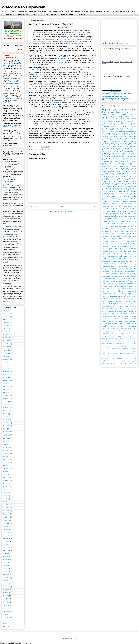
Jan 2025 (6, 356)
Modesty (112, 273)
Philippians (114, 130)
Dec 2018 (6, 578)
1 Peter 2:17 (88, 97)
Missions (113, 157)
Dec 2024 (6, 359)
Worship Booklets (131, 267)
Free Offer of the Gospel (111, 255)
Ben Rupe (133, 268)
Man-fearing (115, 238)
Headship (117, 290)
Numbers (124, 123)
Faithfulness (132, 190)
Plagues (112, 327)
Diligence (112, 237)
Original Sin (120, 310)
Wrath (126, 145)
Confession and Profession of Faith (126, 352)
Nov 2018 (6, 581)
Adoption (118, 170)
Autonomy (114, 350)
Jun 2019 (6, 560)
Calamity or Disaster (130, 302)
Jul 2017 (6, 623)
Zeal (128, 328)
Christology (106, 127)
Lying (123, 250)
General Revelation (123, 243)
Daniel (134, 333)
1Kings (130, 145)
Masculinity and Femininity (113, 292)
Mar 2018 (6, 605)
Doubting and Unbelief (129, 228)
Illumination (133, 337)
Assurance (127, 158)
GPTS (119, 337)
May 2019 (6, 563)
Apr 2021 (6, 493)
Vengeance (115, 205)
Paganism (133, 358)
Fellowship (116, 177)
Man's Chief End (114, 190)
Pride (116, 155)
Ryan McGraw (129, 312)
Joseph (104, 310)
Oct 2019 (6, 547)
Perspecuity (105, 360)
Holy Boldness (117, 307)
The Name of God (121, 347)
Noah (129, 358)
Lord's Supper (107, 172)
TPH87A (13, 125)
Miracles (112, 218)
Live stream (118, 116)
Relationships (111, 343)
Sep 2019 (6, 550)
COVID (134, 247)
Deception (111, 320)
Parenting (123, 143)
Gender (126, 322)
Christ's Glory (132, 143)
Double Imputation (117, 253)
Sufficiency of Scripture (110, 297)
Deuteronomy (107, 125)
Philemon (127, 310)
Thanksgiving (129, 218)
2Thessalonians (115, 217)
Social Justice (118, 260)
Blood (104, 332)
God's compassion (125, 278)
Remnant (129, 265)
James (104, 185)
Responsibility (125, 280)
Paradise (105, 327)
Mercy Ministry (106, 325)
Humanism (116, 357)
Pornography (132, 273)
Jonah (130, 237)
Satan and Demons (127, 203)
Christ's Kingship (124, 152)
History (122, 272)
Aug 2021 (6, 481)
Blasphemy (105, 270)
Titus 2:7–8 (64, 59)
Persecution (132, 127)
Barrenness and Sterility (124, 350)
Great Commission (108, 187)
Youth (116, 222)
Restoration (133, 280)
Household (105, 323)
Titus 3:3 (78, 42)
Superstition (106, 328)
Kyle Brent (107, 340)
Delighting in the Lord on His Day (114, 97)
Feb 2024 (6, 389)
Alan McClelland (118, 348)
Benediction (113, 233)
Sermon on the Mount (118, 267)
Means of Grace (123, 147)
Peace (134, 182)
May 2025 (6, 344)
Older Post (92, 206)
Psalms (133, 112)
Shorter (6, 87)
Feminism (133, 277)
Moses (113, 325)
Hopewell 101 (132, 148)
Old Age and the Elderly (129, 325)
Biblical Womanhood (131, 330)
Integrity (111, 308)
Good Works (132, 170)
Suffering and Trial (120, 122)
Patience (116, 265)
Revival (119, 192)
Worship (112, 138)
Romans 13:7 (79, 97)
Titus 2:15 (62, 57)
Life (135, 233)
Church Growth (118, 332)
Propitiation (118, 258)
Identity (128, 337)
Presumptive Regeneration (123, 342)
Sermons (36, 14)
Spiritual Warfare (131, 220)
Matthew (123, 114)
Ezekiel (104, 337)
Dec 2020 (6, 505)
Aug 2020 (6, 517)
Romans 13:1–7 (82, 73)
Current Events (132, 353)
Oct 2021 (6, 475)
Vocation (107, 217)
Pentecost (111, 258)
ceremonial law (118, 208)
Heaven (111, 155)
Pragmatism (111, 342)
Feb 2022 (6, 462)
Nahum (8, 166)
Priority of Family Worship (111, 92)
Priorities (134, 342)
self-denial (108, 348)
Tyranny (118, 328)
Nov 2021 (6, 472)
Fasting (120, 230)
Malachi (107, 358)
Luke (134, 118)
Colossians (105, 170)
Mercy (109, 177)
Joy (120, 155)
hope (129, 183)
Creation (124, 190)
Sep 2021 (6, 478)
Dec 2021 (6, 468)
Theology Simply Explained (116, 118)
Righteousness (115, 203)
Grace (124, 133)
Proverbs (8, 189)
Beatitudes (114, 262)
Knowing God (111, 310)
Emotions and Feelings (117, 335)
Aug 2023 (6, 408)
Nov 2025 (6, 326)
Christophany (109, 332)
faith (113, 133)
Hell (135, 155)
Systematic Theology (118, 363)
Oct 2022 (6, 438)
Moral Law (128, 157)
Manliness (120, 358)
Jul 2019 (6, 557)
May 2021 (6, 490)
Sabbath (127, 138)
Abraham (111, 302)
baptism (129, 132)
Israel (119, 210)
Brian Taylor (118, 302)
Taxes (114, 347)
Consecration (106, 193)
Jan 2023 (6, 429)
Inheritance (125, 290)
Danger (104, 355)
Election (120, 145)
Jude (135, 237)
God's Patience (121, 237)
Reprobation (117, 295)
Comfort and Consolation (128, 235)
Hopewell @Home (50, 14)
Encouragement (123, 262)
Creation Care (117, 303)
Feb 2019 (6, 572)
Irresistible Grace (124, 338)
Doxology (109, 355)
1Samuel (126, 142)
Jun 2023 (6, 414)
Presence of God (120, 218)
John (126, 127)
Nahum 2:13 (7, 107)
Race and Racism (116, 240)
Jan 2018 (6, 611)
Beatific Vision (106, 210)
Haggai (111, 357)
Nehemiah (123, 340)
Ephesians (110, 122)
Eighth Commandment (126, 217)
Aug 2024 (6, 371)
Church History (115, 270)
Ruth (119, 232)
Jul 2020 (6, 520)
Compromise (125, 317)
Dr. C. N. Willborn (120, 320)
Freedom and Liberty (115, 322)
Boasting (117, 287)
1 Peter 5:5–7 (58, 108)
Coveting (105, 237)
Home (63, 206)
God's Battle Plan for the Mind (126, 223)
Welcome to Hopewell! (23, 7)
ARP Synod (113, 315)
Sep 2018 (6, 587)
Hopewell (127, 272)
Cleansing (114, 210)
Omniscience (116, 280)
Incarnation (132, 173)
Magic (117, 323)
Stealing (117, 275)
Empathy (123, 355)
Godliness (116, 272)
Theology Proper (108, 227)
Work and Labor (122, 183)
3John (125, 260)
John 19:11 (43, 74)
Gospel (134, 178)
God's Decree (131, 248)
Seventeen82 (122, 327)
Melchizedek (132, 323)
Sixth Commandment (127, 232)
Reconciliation (113, 195)
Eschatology (120, 188)
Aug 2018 (6, 590)
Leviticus (118, 133)
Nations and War (107, 280)
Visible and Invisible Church (128, 275)
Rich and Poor (107, 282)
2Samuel (112, 135)
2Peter (110, 330)
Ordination (116, 202)
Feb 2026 (6, 317)
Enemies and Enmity (109, 188)
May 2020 (6, 526)
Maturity (118, 340)
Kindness (112, 323)
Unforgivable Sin (123, 297)
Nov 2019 (6, 544)
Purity (124, 258)
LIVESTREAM (9, 14)
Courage (125, 202)
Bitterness (112, 287)
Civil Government (127, 155)
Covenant (105, 145)
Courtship (133, 202)
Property (116, 360)
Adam (116, 227)
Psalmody (105, 275)
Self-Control (130, 343)
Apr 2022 (6, 456)
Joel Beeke (130, 357)
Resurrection (106, 150)
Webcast (104, 365)
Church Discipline (130, 192)
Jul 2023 (6, 411)
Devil (109, 253)
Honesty (126, 307)
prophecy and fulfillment (117, 200)
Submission (130, 215)
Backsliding (133, 208)
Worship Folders (128, 313)
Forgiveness (125, 172)
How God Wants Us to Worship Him (114, 95)
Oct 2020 (6, 511)
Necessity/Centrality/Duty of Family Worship (118, 93)
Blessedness (117, 175)
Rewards (118, 212)
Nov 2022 (6, 435)
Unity (135, 218)
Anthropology (106, 277)
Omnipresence (131, 292)
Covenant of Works (116, 228)
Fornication (113, 243)
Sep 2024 (6, 368)
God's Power (106, 173)
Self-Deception (117, 282)
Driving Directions (67, 14)
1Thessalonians (131, 180)
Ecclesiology (113, 145)
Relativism (130, 360)
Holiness (121, 137)
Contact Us (81, 14)
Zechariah (119, 365)
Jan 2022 (6, 465)
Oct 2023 (6, 402)
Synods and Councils (107, 347)
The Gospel (116, 172)
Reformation (124, 195)
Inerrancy (105, 308)
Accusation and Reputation (127, 315)
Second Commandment (120, 167)
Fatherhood (106, 243)
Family (134, 183)
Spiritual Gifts (106, 213)
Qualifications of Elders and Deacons (115, 165)
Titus (48, 149)
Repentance (119, 138)
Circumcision (122, 222)
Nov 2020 (6, 508)
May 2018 (6, 599)
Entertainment (128, 335)
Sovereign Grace (122, 135)
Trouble (127, 347)
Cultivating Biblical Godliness (112, 197)
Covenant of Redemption (123, 318)
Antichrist (130, 348)
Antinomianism (111, 180)
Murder (134, 225)
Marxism (125, 358)
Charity (104, 248)
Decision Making (106, 335)
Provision (117, 293)
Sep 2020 (6, 514)
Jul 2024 (6, 374)
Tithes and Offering (112, 283)
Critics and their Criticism (122, 353)
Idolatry (124, 148)
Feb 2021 (6, 499)
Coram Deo (114, 333)
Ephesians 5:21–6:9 (8, 302)
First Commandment (109, 223)
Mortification (106, 167)
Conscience (129, 213)
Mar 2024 (6, 386)
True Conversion (119, 178)
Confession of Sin (117, 277)
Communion (114, 242)
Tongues (112, 328)
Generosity (128, 188)
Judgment (133, 135)
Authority (129, 177)
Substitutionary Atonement (119, 153)
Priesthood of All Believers (117, 198)
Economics (111, 207)
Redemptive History (124, 245)
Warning (126, 363)
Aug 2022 (6, 444)
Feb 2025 (6, 353)
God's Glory (116, 160)
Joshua (104, 177)
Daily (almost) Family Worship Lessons (116, 98)
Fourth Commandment (121, 182)
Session (125, 282)
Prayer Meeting (130, 125)
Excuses (134, 335)
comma (124, 365)
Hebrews (133, 123)
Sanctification (107, 120)
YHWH (108, 365)
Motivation (118, 325)
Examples (128, 355)
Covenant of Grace (118, 193)
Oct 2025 (6, 329)
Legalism (112, 170)
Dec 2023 (6, 396)
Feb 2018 (6, 608)
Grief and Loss (106, 263)
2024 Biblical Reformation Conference (123, 300)
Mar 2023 (6, 423)
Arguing (123, 330)
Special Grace (128, 345)
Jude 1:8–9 (55, 102)
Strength (133, 195)
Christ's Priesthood (109, 142)
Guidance (123, 337)
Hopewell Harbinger (109, 225)
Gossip (125, 230)
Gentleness (133, 322)
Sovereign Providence (128, 120)
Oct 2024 (6, 365)
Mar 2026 (6, 314)
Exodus (105, 116)
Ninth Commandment (117, 220)
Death (126, 173)
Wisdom (118, 148)
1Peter (117, 185)
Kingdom (122, 163)
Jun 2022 (6, 450)
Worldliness (111, 185)
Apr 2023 (6, 420)
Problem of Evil (113, 312)
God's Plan (133, 262)
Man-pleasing (124, 323)
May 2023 (6, 417)
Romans (114, 114)
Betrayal (110, 317)
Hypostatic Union (122, 225)
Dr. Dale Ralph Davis (125, 305)
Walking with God (117, 313)
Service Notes (113, 345)
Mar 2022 (6, 459)
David (111, 272)
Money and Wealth (117, 173)
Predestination (107, 175)
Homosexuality (107, 250)
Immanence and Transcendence (111, 338)
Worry (120, 252)
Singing (111, 260)
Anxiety (115, 235)
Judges (104, 190)
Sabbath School (10, 163)
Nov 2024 (6, 362)
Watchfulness (133, 363)
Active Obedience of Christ (112, 268)
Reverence (122, 312)
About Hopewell (24, 14)
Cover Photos (112, 353)
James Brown (132, 308)
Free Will (134, 355)
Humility (105, 135)
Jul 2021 (6, 484)
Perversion (124, 273)
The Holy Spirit (111, 147)
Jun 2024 (6, 377)
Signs (132, 245)
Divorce (104, 305)
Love (120, 142)
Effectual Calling (131, 222)
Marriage (121, 140)
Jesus (135, 338)
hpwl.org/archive (124, 100)
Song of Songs (11, 181)
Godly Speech (113, 163)
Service (129, 210)
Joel (103, 180)
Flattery (104, 322)
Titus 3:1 (36, 32)
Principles (111, 360)
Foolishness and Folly (130, 253)
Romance (124, 212)
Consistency (105, 353)
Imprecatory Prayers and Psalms (118, 257)
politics (125, 252)
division (134, 347)
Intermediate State (120, 308)
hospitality (133, 328)
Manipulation (113, 358)
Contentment (107, 182)
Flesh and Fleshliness (111, 337)
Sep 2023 (6, 405)
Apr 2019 (6, 566)
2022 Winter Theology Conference (121, 285)
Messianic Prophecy (109, 183)
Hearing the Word (129, 175)
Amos (122, 185)
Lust (110, 238)
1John (104, 152)
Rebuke (126, 240)
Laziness (134, 278)
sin (132, 365)
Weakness (122, 283)
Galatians (133, 172)
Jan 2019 (6, 575)
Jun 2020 (6, 523)
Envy (113, 288)
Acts (111, 116)
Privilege (104, 343)
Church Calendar (107, 303)
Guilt (131, 243)
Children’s (7, 72)
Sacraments (120, 157)
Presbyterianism (107, 293)
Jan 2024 (6, 393)
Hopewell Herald (108, 137)
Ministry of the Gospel (126, 238)
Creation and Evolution (116, 248)
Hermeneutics (106, 307)
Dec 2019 (6, 541)
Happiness (123, 255)
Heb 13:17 (6, 236)
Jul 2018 (6, 593)
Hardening (114, 263)
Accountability (116, 330)
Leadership (106, 238)
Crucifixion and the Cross (129, 303)
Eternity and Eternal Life (110, 230)
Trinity (116, 137)
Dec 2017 (6, 614)
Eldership (125, 170)
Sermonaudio (129, 110)
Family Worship (111, 112)
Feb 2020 (6, 535)
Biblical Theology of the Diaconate (124, 150)
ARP (113, 348)
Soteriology (120, 345)
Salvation (123, 177)
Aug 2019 (6, 553)
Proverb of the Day (117, 127)
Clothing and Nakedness (129, 332)
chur (131, 347)
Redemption (106, 203)
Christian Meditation (125, 205)
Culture (121, 242)
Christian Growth (130, 185)
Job (103, 340)
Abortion (105, 302)
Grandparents (106, 357)
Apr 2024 (6, 383)
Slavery (134, 210)
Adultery (126, 208)
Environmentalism (131, 320)
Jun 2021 (6, 487)
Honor (134, 255)
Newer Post (33, 206)
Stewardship (132, 327)
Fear (104, 212)
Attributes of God (116, 213)
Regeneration (132, 133)
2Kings (113, 148)
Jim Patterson (123, 357)
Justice (108, 212)
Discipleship (106, 220)
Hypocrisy (105, 257)
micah (123, 180)
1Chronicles (105, 315)
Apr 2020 (6, 529)
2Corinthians (116, 158)
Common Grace (106, 333)
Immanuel (133, 307)
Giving (134, 188)
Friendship (128, 197)
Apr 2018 (6, 602)
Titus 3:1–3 (67, 24)
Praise (122, 265)
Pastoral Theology (109, 192)
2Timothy (133, 165)
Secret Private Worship (121, 343)
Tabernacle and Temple (116, 168)
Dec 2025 (6, 323)
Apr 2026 (6, 311)
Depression (126, 277)
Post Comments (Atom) (67, 211)
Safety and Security (129, 295)
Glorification (114, 140)
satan (134, 313)
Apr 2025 (6, 347)
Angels (104, 317)
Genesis (105, 114)
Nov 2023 (6, 399)
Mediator (114, 232)
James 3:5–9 (41, 108)
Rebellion (111, 275)
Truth (107, 233)
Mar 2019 (6, 569)
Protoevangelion (123, 360)
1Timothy (133, 130)
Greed (134, 305)
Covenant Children (112, 152)
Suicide (134, 345)
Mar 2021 (6, 496)
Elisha (119, 355)
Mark (108, 153)
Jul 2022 (6, 447)
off (126, 365)
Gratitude (110, 290)
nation (104, 348)
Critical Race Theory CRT (125, 333)
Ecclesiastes (106, 157)
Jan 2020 (6, 538)
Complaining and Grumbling (125, 233)
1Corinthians (106, 148)
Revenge (129, 250)
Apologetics (123, 227)
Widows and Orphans (125, 247)
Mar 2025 (6, 350)
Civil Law (116, 317)
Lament (113, 340)
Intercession (116, 250)
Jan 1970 (6, 626)
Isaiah (104, 122)
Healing (129, 255)
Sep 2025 (6, 332)
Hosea (127, 193)
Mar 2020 (6, 532)
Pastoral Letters (131, 163)
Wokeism (123, 328)
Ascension (105, 287)
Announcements (131, 140)
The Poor (115, 252)
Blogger (74, 639)
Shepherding (132, 212)
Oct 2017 (6, 620)
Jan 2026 (6, 320)
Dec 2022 (6, 432)
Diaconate (128, 178)
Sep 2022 (6, 441)
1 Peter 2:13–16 (34, 74)
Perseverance (127, 160)
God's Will (111, 215)
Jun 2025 (6, 341)
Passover (118, 273)
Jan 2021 (6, 502)
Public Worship (124, 130)
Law (129, 225)
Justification (129, 137)
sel (128, 365)
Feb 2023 (6, 426)
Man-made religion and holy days (125, 187)
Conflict (124, 270)
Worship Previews (108, 222)
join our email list (13, 39)
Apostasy (125, 268)
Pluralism (105, 342)
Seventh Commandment (124, 207)
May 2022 (6, 453)
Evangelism (115, 143)
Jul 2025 (6, 338)
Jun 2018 (6, 596)
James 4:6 (49, 108)
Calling (123, 213)
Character (112, 352)
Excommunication (131, 242)
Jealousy (131, 338)
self (130, 365)
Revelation (118, 125)
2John (134, 285)
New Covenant (107, 235)
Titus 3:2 (63, 36)
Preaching (133, 147)
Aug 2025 (6, 335)
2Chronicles (105, 330)
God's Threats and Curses (110, 278)
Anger (129, 252)
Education (114, 355)
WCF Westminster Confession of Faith (116, 128)
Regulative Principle (119, 132)
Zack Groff (113, 365)
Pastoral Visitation (131, 340)
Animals (125, 348)
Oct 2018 (6, 584)
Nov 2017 (6, 617)
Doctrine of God (113, 305)
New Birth (123, 210)
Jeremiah (133, 290)
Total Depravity (131, 168)
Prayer (117, 120)
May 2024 (6, 380)
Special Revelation (120, 215)
